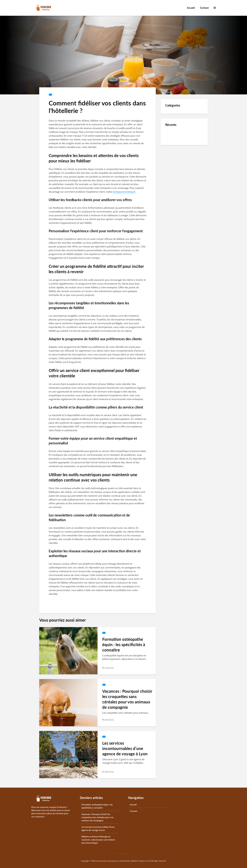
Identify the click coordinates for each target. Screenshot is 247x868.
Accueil (191, 8)
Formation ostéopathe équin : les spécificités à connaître (124, 645)
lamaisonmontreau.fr (124, 192)
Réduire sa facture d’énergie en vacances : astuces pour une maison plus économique (98, 840)
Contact (204, 8)
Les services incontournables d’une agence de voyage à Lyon (125, 748)
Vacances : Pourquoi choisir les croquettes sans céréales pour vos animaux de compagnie (127, 699)
